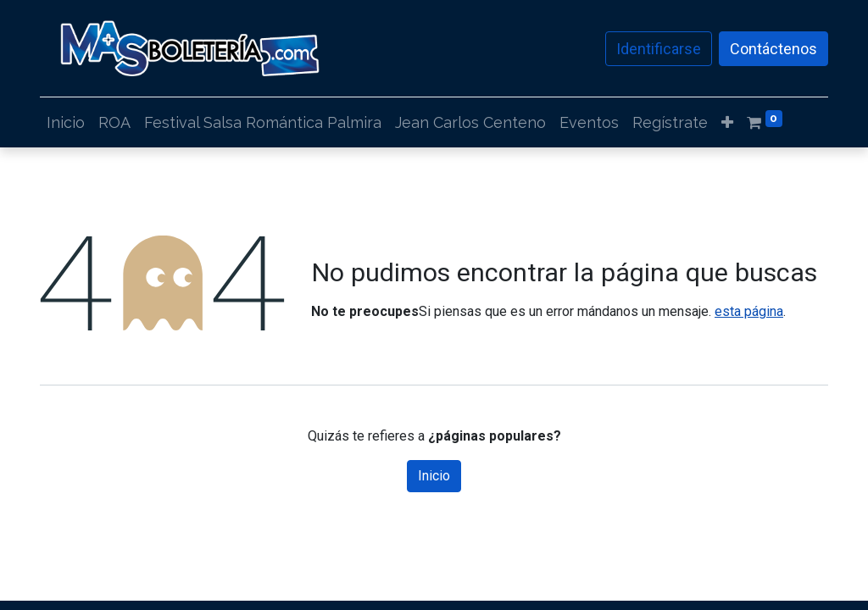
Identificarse (659, 49)
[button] (727, 122)
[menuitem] (66, 122)
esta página (749, 311)
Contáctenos (773, 49)
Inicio (434, 476)
